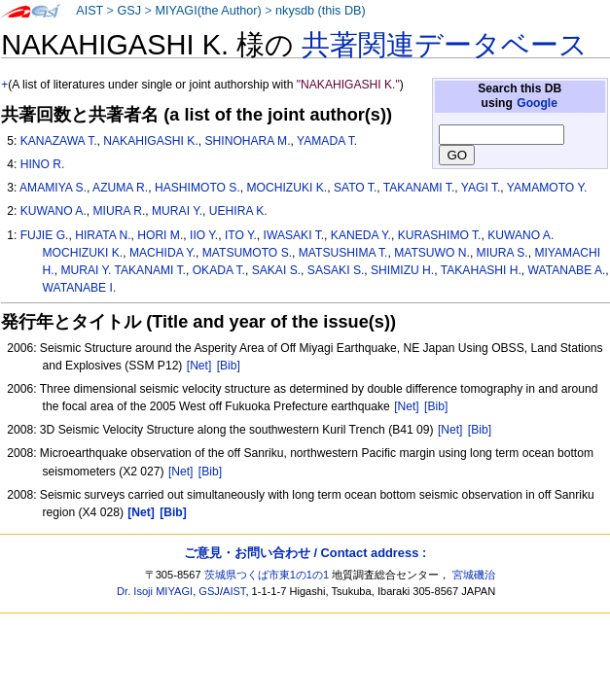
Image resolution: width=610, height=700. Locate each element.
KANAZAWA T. (59, 141)
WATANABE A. (567, 270)
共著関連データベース (445, 45)
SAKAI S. (276, 270)
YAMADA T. (327, 141)
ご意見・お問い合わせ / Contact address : (305, 553)
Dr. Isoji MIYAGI (155, 591)
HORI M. (160, 235)
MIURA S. (502, 253)
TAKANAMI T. (419, 188)
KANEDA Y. (361, 235)
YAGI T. (481, 188)
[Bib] (229, 366)
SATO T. (355, 188)
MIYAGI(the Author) (208, 11)
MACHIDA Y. (162, 253)
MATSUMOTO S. (247, 253)
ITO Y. (241, 235)
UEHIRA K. (238, 211)
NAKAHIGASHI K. (150, 141)
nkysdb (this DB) (321, 11)
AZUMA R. (120, 188)
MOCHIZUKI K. (287, 188)
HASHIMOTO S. (197, 188)
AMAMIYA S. (53, 188)
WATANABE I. (80, 288)
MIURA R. (120, 211)
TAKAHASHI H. (481, 270)
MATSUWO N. (432, 253)
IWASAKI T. (294, 235)
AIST (90, 11)
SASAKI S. (336, 270)
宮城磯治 (474, 575)
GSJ (129, 11)
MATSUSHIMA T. (343, 253)
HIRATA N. (103, 235)
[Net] (199, 366)
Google (537, 103)
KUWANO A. (54, 211)
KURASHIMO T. (440, 235)
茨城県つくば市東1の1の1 (267, 575)
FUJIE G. (45, 235)
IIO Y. (204, 235)
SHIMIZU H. (402, 270)
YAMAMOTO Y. (547, 188)
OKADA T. (219, 270)
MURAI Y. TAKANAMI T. (123, 270)
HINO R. (43, 164)
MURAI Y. (177, 211)
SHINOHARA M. (247, 141)
